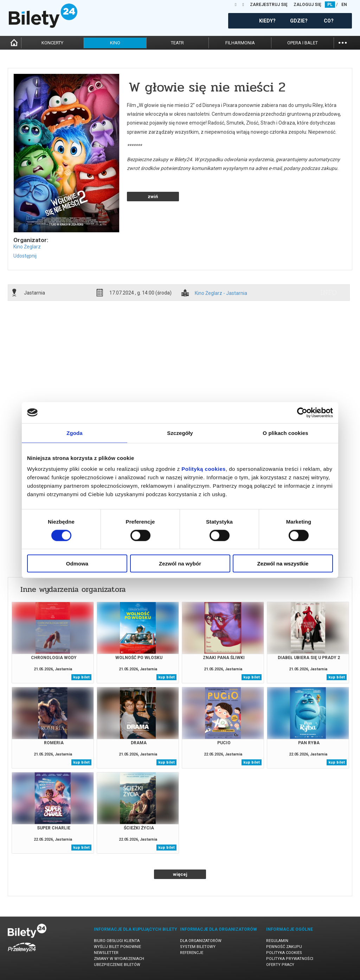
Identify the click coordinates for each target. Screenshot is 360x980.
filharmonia (240, 43)
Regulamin (277, 941)
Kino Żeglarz (27, 247)
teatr (177, 43)
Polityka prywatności (290, 959)
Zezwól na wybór (180, 564)
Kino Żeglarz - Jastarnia (221, 293)
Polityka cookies (284, 953)
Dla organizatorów (201, 941)
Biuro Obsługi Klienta (117, 941)
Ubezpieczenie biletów (117, 965)
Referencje (192, 953)
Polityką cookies (204, 469)
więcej (180, 874)
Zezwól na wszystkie (283, 564)
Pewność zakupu (284, 947)
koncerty (52, 43)
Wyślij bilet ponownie (117, 947)
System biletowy (198, 947)
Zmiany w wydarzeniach (119, 959)
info (329, 292)
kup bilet (81, 677)
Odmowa (77, 564)
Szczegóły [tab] (180, 433)
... (343, 42)
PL (330, 5)
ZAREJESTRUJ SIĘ (269, 5)
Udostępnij (25, 256)
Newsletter (106, 953)
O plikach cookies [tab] (285, 433)
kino (115, 43)
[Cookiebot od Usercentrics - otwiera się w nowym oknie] (302, 412)
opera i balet (303, 43)
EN (344, 5)
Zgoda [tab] (75, 433)
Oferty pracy (280, 965)
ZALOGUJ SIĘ (307, 5)
